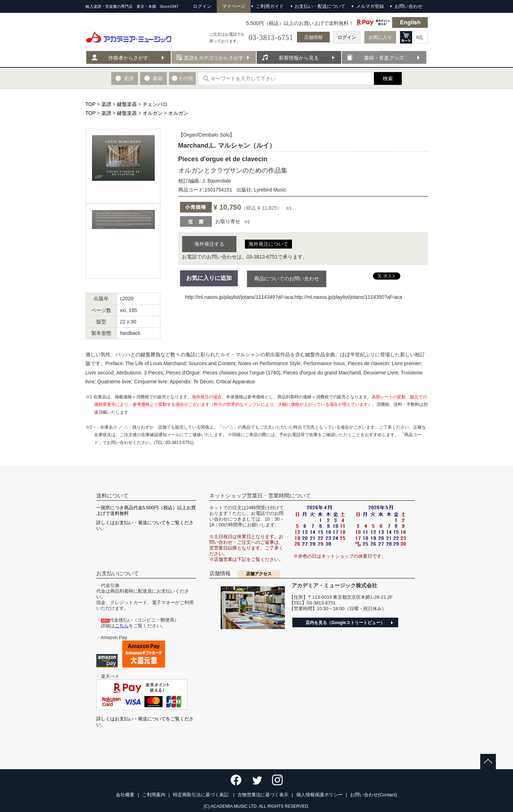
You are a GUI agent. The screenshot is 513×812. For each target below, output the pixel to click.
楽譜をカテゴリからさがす (214, 58)
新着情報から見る (299, 58)
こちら (122, 626)
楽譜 (106, 104)
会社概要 (125, 795)
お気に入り (380, 37)
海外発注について (268, 244)
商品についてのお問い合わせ (287, 279)
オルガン (153, 113)
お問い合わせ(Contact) (373, 795)
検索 (388, 78)
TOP (91, 104)
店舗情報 (313, 37)
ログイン (347, 37)
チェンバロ (155, 104)
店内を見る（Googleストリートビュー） (345, 623)
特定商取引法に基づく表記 (201, 795)
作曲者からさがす (128, 58)
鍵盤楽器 (127, 104)
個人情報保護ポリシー (319, 795)
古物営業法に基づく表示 (263, 795)
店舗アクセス (259, 574)
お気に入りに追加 (209, 278)
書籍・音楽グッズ (384, 58)
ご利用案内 (154, 795)
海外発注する (209, 244)
